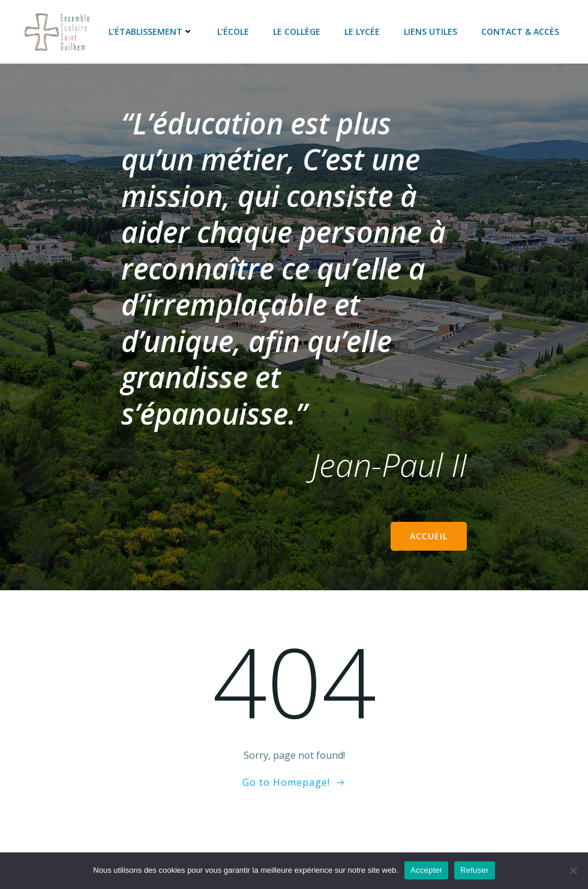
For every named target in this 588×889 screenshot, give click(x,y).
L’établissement (151, 31)
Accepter (426, 870)
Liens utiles (430, 31)
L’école (233, 31)
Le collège (297, 31)
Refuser (474, 870)
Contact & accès (520, 31)
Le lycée (362, 31)
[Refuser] (573, 870)
